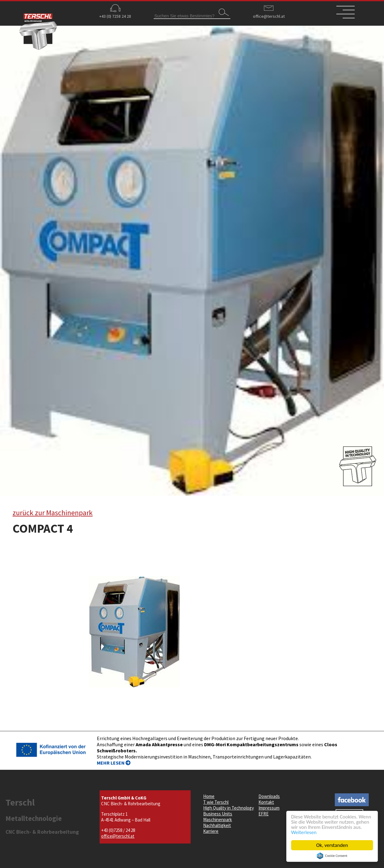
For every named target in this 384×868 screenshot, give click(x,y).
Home (209, 796)
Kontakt (266, 802)
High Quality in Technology (229, 808)
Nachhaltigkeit (217, 825)
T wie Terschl (216, 802)
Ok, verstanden (332, 845)
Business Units (218, 814)
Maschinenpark (218, 820)
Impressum (269, 808)
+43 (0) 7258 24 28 (115, 16)
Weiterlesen (304, 832)
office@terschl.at (269, 16)
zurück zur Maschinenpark (53, 513)
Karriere (211, 831)
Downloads (269, 796)
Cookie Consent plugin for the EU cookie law (332, 856)
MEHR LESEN (114, 763)
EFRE (263, 814)
